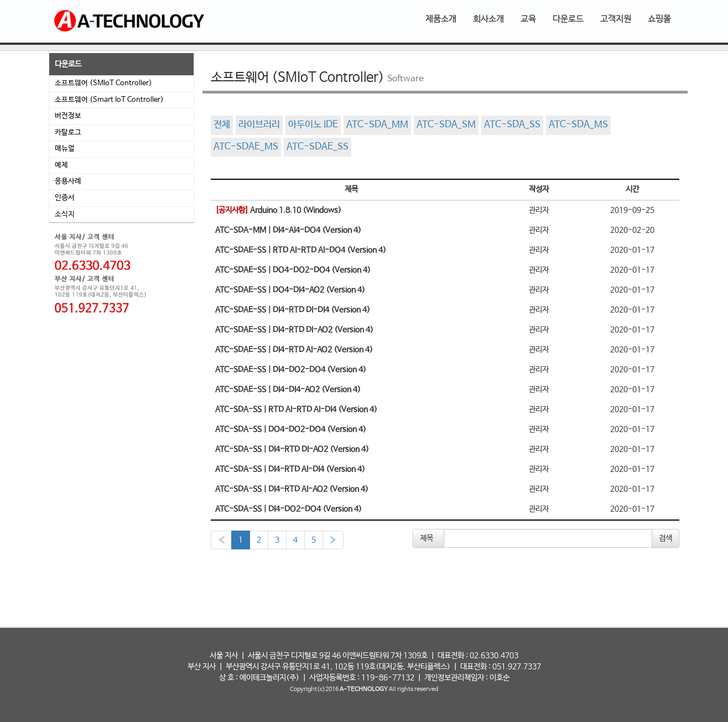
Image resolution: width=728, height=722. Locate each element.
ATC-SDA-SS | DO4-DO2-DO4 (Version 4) (291, 429)
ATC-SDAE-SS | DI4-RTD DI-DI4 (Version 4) (293, 310)
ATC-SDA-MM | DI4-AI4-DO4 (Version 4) (288, 230)
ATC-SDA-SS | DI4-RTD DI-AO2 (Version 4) (292, 449)
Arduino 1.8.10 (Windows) (278, 210)
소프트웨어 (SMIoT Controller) (103, 83)
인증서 (65, 198)
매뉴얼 (65, 149)
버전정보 (68, 116)
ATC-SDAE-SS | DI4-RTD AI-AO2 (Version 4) (294, 350)
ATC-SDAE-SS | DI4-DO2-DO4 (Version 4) (291, 370)
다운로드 (568, 19)
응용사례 (68, 181)
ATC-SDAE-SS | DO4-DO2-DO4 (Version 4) (293, 270)
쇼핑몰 (659, 19)
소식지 (65, 214)
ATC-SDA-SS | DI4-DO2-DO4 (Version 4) (288, 509)
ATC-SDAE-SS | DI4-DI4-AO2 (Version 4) (288, 389)
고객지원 (616, 19)
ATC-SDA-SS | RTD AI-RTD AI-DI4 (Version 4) (296, 409)
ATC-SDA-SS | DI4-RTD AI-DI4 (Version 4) (290, 469)
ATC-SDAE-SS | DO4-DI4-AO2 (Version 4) (290, 290)
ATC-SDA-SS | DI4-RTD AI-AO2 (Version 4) (292, 489)
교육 (528, 19)
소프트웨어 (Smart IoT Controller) (109, 100)
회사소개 (488, 19)
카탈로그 (68, 133)
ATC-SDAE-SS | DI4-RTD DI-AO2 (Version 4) (294, 330)
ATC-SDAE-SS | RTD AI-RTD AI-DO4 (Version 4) (301, 250)
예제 (61, 165)
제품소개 (441, 19)
